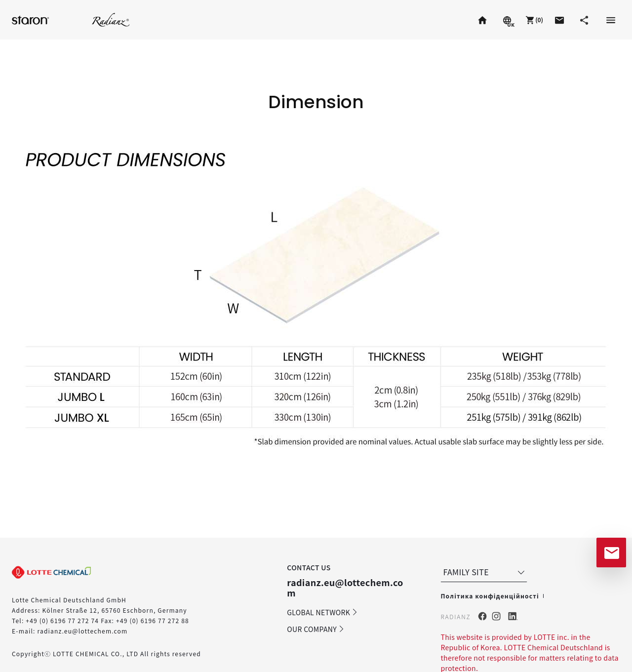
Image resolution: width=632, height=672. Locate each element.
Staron (32, 20)
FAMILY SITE (485, 572)
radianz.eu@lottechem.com (82, 631)
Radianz (111, 20)
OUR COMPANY (316, 629)
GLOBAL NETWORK (322, 612)
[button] (533, 20)
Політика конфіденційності (490, 596)
